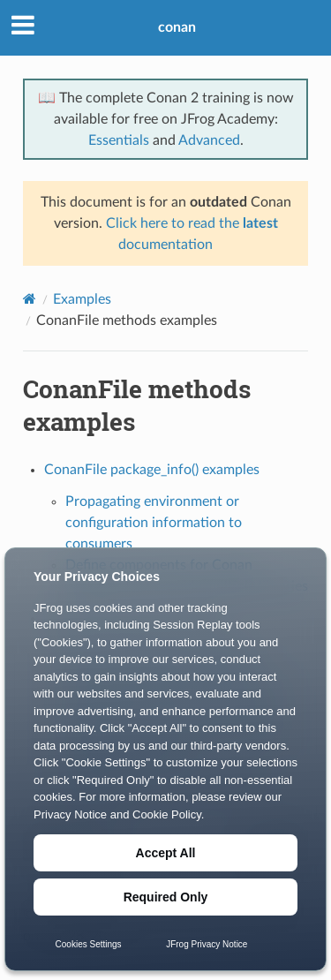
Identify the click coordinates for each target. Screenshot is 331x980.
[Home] (30, 299)
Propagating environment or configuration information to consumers (154, 523)
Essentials (119, 140)
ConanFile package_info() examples (152, 470)
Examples (82, 299)
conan (177, 27)
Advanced (209, 140)
